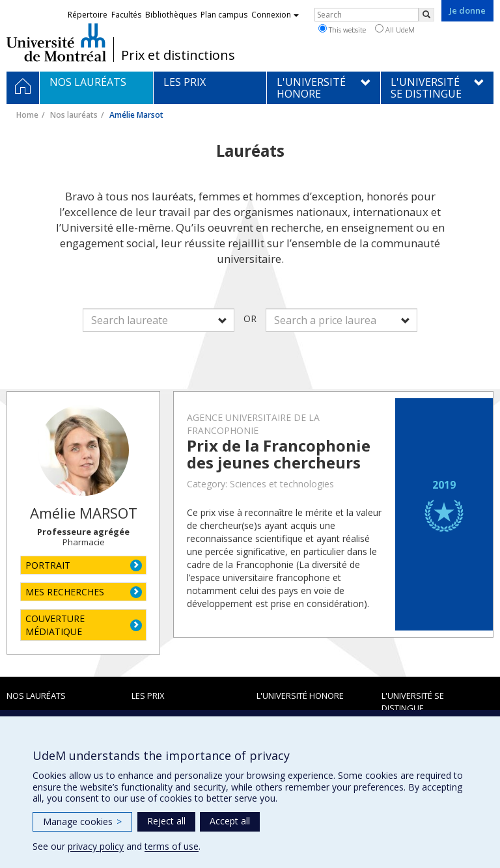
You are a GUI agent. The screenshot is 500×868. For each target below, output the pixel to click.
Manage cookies (82, 821)
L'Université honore (300, 696)
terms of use (172, 846)
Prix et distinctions (178, 55)
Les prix (148, 696)
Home (27, 115)
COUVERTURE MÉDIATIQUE (55, 625)
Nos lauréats (74, 115)
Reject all (166, 821)
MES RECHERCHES (65, 592)
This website (342, 29)
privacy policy (96, 846)
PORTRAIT (48, 565)
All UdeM (395, 29)
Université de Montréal (56, 42)
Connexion (275, 15)
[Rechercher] (426, 15)
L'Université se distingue (413, 702)
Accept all (230, 821)
